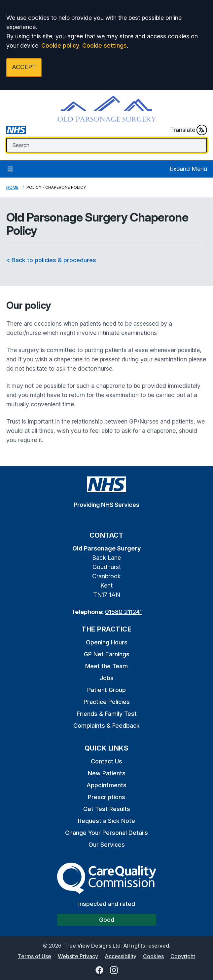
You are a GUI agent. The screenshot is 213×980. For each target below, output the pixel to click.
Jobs (107, 678)
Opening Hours (107, 642)
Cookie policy (60, 45)
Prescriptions (106, 797)
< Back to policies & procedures (51, 260)
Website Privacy (78, 956)
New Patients (107, 773)
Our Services (107, 845)
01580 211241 (123, 612)
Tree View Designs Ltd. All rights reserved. (117, 946)
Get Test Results (107, 809)
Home (12, 187)
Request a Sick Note (106, 821)
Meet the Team (106, 666)
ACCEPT (24, 67)
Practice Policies (107, 702)
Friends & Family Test (107, 714)
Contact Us (106, 761)
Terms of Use (35, 956)
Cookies (153, 956)
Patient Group (106, 690)
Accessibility (121, 956)
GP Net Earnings (107, 654)
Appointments (106, 785)
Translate (189, 130)
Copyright (183, 956)
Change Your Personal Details (106, 833)
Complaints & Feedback (106, 726)
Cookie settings (105, 45)
